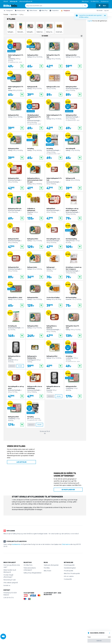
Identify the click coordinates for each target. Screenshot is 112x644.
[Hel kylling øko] (16, 324)
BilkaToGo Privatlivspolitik (72, 573)
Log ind (106, 10)
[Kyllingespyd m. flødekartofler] (35, 354)
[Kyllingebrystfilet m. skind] (16, 354)
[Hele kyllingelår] (74, 146)
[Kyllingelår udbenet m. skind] (54, 385)
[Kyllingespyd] (54, 265)
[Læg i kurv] (22, 66)
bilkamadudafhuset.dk (26, 1)
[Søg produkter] (85, 6)
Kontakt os (7, 585)
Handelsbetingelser (70, 568)
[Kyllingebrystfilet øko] (16, 207)
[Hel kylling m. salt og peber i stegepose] (74, 207)
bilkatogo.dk (14, 1)
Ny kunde (100, 10)
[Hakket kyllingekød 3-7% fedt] (16, 54)
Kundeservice (105, 1)
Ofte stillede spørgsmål (11, 583)
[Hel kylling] (35, 146)
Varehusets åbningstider (51, 565)
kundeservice (16, 544)
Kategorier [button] (8, 11)
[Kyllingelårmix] (54, 207)
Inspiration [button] (54, 11)
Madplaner (65, 11)
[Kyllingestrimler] (35, 265)
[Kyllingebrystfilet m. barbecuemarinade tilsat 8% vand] (35, 176)
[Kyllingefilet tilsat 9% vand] (74, 324)
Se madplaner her (68, 490)
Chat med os (66, 544)
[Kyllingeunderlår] (35, 84)
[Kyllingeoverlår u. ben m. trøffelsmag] (35, 385)
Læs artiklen (21, 462)
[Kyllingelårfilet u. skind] (16, 295)
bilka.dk (6, 1)
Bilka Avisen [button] (32, 11)
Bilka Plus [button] (43, 11)
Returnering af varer (10, 580)
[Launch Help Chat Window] (3, 636)
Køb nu (99, 641)
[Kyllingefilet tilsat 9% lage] (54, 54)
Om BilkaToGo (95, 1)
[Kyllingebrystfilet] (35, 54)
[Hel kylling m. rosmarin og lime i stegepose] (74, 265)
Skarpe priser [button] (20, 11)
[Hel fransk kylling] (74, 295)
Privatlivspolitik (69, 571)
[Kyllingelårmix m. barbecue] (54, 324)
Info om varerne (69, 576)
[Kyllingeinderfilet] (74, 54)
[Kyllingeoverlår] (74, 176)
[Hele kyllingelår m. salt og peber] (16, 385)
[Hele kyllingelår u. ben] (54, 236)
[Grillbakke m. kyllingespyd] (35, 207)
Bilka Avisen (85, 1)
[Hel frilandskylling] (74, 236)
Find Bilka (47, 568)
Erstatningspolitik (69, 565)
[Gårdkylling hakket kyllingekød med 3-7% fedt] (35, 115)
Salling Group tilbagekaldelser (33, 573)
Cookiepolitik (68, 579)
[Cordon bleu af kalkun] (54, 295)
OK (105, 15)
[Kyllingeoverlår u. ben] (54, 84)
